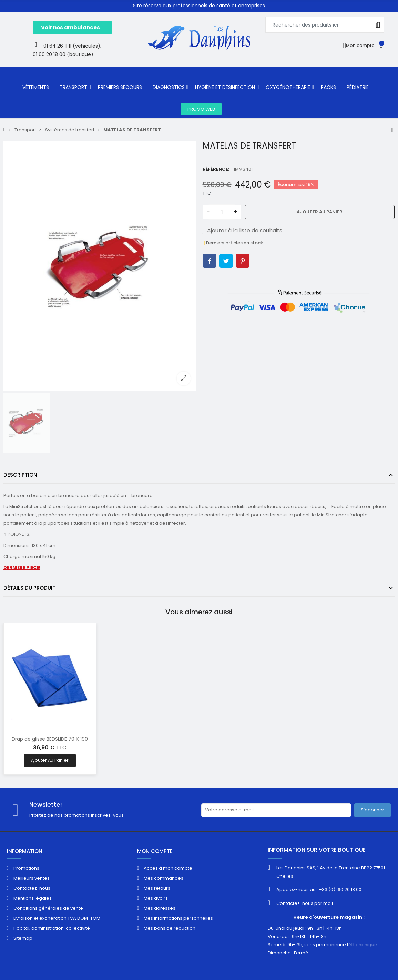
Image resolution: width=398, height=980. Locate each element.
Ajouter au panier (320, 212)
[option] (100, 266)
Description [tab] (20, 475)
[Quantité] (222, 212)
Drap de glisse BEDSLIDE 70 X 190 (50, 739)
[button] (72, 28)
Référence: (216, 169)
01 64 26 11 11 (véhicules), (72, 46)
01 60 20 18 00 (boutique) (63, 54)
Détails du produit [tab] (29, 588)
